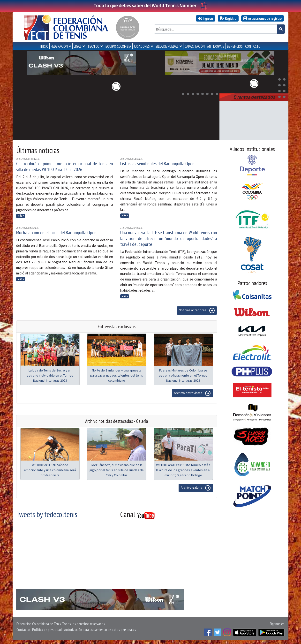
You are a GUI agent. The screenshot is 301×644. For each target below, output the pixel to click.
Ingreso (206, 18)
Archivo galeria (196, 488)
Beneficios (235, 46)
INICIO (44, 46)
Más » (21, 216)
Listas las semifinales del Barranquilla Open (157, 164)
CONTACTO (253, 46)
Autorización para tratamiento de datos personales (100, 629)
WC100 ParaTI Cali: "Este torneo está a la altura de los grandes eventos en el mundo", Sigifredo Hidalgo (183, 470)
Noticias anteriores (197, 311)
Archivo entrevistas (192, 393)
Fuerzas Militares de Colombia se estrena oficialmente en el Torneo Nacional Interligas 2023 (183, 375)
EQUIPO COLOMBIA (118, 46)
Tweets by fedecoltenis (47, 514)
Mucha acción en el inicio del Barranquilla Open (56, 233)
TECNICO (93, 46)
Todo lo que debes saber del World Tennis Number (150, 5)
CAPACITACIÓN (195, 46)
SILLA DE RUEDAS (167, 46)
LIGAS (78, 46)
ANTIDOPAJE (216, 46)
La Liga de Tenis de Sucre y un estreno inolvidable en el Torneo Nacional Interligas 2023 (50, 375)
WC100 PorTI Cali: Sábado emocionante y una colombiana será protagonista (50, 470)
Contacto (23, 629)
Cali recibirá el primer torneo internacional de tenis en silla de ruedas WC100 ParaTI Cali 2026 (65, 167)
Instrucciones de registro (263, 18)
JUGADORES (142, 46)
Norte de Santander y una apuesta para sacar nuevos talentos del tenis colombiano (117, 375)
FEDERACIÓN (59, 46)
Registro (228, 18)
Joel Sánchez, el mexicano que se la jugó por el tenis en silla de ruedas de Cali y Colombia (117, 470)
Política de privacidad (47, 629)
